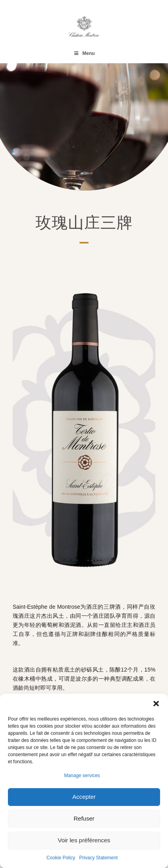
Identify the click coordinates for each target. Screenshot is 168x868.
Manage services (82, 776)
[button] (156, 704)
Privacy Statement (98, 858)
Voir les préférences (84, 840)
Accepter (84, 797)
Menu (84, 53)
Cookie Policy (61, 858)
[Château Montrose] (84, 26)
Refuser (84, 818)
